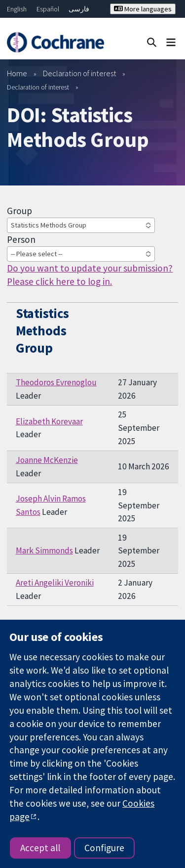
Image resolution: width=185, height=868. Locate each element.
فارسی (79, 9)
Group (19, 211)
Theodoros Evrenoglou (56, 382)
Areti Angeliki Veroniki (55, 583)
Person (21, 239)
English (17, 9)
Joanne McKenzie (47, 460)
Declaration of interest (80, 73)
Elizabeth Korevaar (49, 421)
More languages (143, 9)
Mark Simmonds (44, 550)
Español (48, 9)
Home (17, 73)
